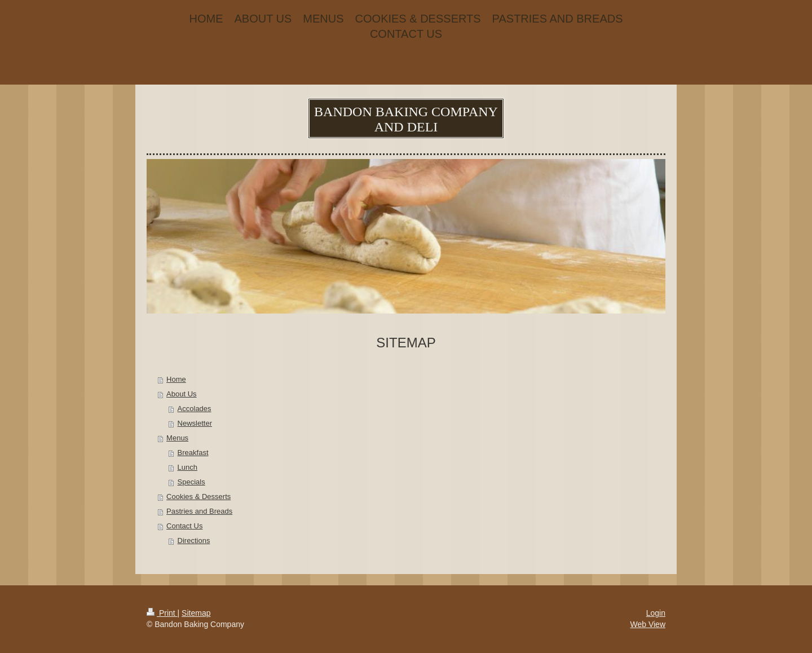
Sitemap (196, 613)
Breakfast (193, 453)
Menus (177, 438)
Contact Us (184, 526)
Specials (191, 482)
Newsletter (195, 423)
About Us (181, 394)
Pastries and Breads (199, 511)
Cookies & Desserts (198, 497)
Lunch (187, 467)
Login (656, 613)
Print (162, 613)
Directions (194, 541)
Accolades (195, 409)
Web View (648, 624)
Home (176, 379)
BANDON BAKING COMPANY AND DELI (406, 119)
